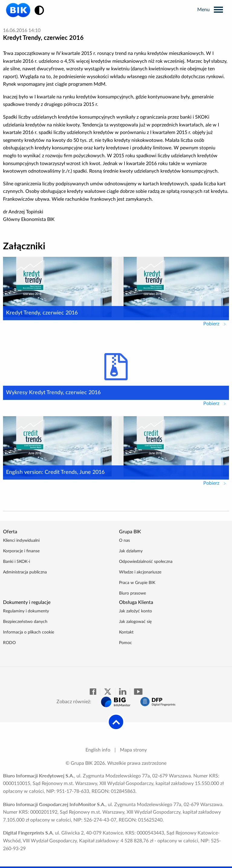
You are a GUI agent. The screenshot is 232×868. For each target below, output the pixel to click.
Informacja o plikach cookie (29, 632)
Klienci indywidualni (21, 541)
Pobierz (216, 323)
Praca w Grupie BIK (137, 583)
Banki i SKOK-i (16, 562)
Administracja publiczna (25, 572)
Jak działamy (131, 551)
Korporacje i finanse (21, 551)
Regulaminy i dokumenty (26, 611)
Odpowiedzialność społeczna (146, 562)
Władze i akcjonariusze (140, 572)
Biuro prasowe (132, 593)
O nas (124, 541)
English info (98, 750)
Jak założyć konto (135, 611)
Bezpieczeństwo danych (25, 622)
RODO (9, 643)
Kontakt (126, 632)
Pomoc (126, 643)
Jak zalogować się (135, 622)
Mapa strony (133, 750)
